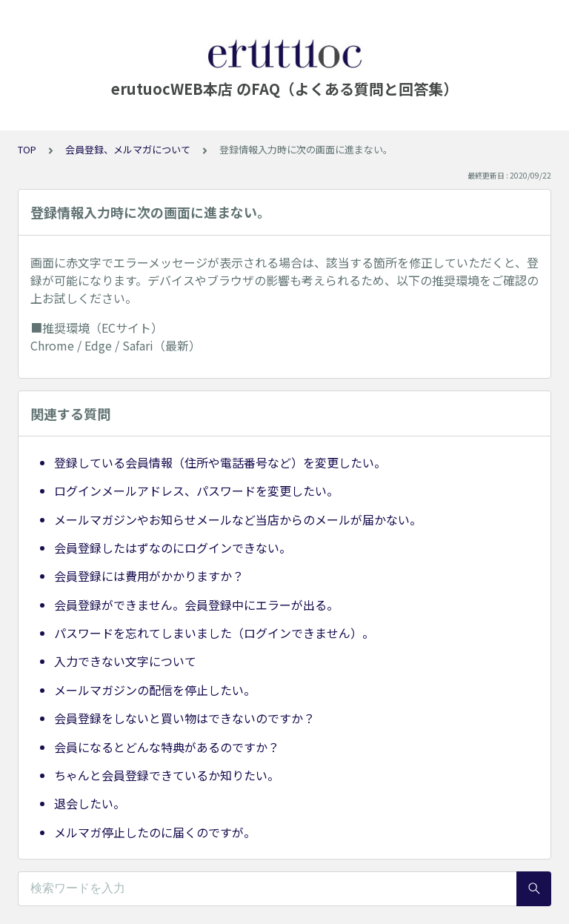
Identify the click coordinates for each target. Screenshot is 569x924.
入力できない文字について (125, 661)
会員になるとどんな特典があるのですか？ (167, 747)
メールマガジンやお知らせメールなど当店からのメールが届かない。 (238, 519)
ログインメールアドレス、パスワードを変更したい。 (196, 491)
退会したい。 (90, 803)
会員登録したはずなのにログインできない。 (173, 548)
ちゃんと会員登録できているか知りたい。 (167, 775)
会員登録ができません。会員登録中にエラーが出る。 (196, 605)
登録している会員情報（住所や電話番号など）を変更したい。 (220, 462)
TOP (27, 149)
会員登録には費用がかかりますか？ (149, 576)
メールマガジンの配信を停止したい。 (155, 690)
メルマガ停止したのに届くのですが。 (155, 832)
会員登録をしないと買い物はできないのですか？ (184, 718)
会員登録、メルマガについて (128, 149)
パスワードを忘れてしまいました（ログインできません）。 (214, 633)
